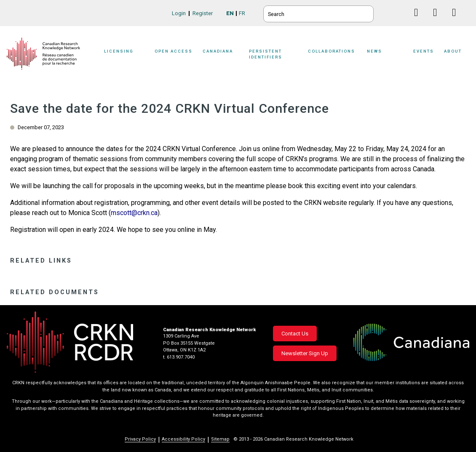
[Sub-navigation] (125, 56)
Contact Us (295, 334)
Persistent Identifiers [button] (266, 54)
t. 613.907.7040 (179, 357)
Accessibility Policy (183, 439)
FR (242, 13)
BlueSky (400, 12)
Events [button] (424, 51)
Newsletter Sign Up (305, 353)
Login (179, 13)
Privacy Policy (140, 439)
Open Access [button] (174, 51)
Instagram (457, 20)
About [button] (453, 51)
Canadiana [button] (218, 51)
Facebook (419, 20)
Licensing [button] (119, 51)
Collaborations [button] (332, 51)
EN (230, 13)
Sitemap (220, 439)
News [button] (374, 51)
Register (203, 13)
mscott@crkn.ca (134, 213)
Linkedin (438, 20)
